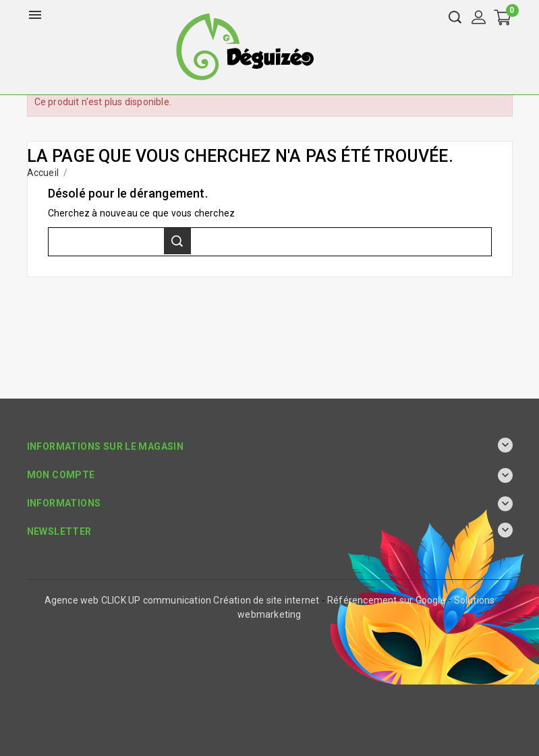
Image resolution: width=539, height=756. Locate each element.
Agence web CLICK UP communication (128, 600)
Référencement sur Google (387, 600)
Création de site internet (266, 600)
